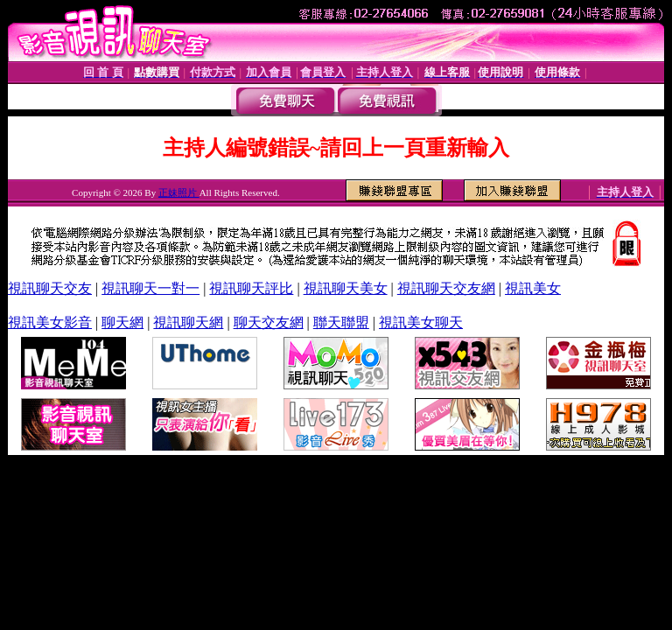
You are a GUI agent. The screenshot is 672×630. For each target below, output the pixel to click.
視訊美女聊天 (421, 322)
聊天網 (122, 322)
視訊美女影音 (50, 322)
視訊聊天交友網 (446, 288)
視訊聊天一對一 (150, 288)
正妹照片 (179, 192)
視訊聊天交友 (50, 288)
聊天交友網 (269, 322)
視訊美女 (533, 288)
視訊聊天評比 (251, 288)
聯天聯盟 (341, 322)
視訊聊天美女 (346, 288)
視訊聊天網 (188, 322)
